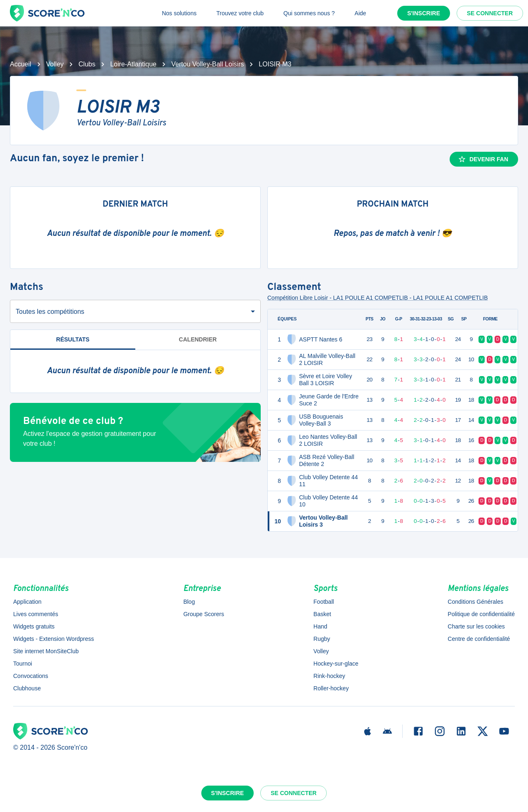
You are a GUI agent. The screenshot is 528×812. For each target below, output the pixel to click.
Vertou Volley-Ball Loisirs (207, 64)
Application (27, 602)
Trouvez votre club (240, 13)
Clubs (87, 64)
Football (324, 602)
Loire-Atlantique (133, 64)
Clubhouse (27, 688)
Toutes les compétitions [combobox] (50, 312)
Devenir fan (483, 159)
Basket (322, 614)
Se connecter (490, 13)
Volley (55, 64)
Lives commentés (36, 614)
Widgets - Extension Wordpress (54, 639)
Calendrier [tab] (198, 339)
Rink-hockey (329, 676)
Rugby (322, 639)
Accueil (21, 64)
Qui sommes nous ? (309, 13)
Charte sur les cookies (476, 626)
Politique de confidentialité (481, 614)
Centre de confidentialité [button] (479, 639)
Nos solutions (179, 13)
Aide (361, 13)
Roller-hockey (331, 688)
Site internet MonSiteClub (46, 651)
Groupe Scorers (204, 614)
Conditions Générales (475, 602)
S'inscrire (424, 13)
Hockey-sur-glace (336, 664)
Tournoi (23, 664)
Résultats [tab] (73, 343)
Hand (320, 626)
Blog (189, 602)
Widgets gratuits (34, 626)
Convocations (31, 676)
